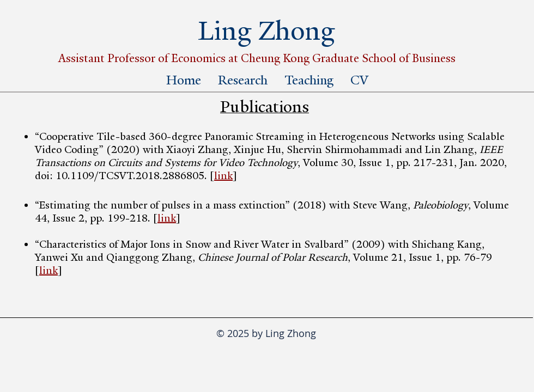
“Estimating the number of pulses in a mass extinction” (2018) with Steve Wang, (227, 205)
